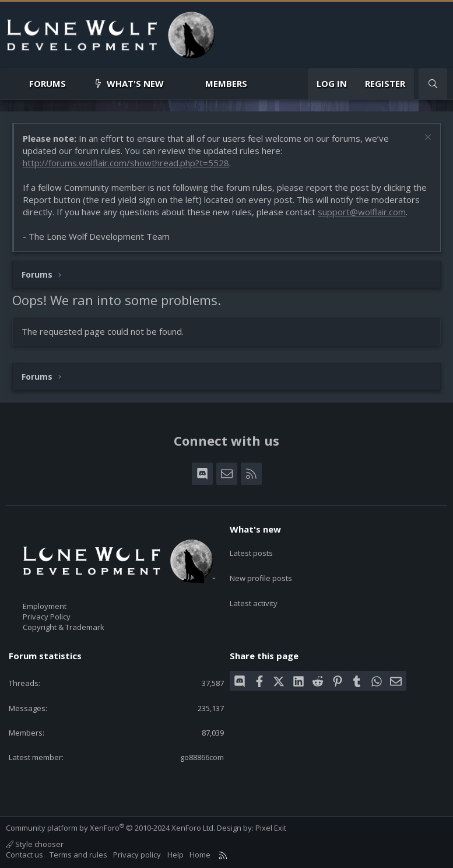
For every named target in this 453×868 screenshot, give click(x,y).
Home (200, 855)
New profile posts (261, 570)
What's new (135, 83)
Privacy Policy (47, 617)
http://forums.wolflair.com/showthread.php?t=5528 (126, 163)
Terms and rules (78, 855)
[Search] (433, 84)
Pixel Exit (271, 828)
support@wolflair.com (362, 212)
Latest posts (251, 549)
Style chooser (35, 844)
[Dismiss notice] (426, 139)
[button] (75, 84)
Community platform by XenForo (110, 828)
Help (175, 855)
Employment (45, 606)
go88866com (202, 757)
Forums (48, 83)
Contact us (24, 855)
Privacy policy (137, 855)
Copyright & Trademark (64, 627)
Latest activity (254, 591)
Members (226, 83)
